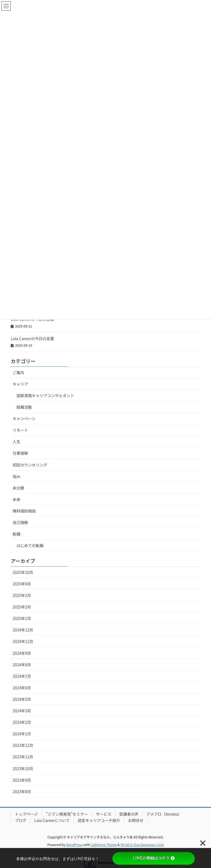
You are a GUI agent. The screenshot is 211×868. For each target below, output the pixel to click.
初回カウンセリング (30, 465)
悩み (16, 476)
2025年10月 (23, 572)
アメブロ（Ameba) (163, 814)
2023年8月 (22, 792)
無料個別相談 (24, 511)
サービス (104, 814)
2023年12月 (23, 745)
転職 (16, 534)
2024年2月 (22, 722)
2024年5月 (22, 699)
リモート (20, 430)
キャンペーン (24, 419)
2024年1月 (22, 734)
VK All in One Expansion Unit (142, 845)
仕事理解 (20, 453)
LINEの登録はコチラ (154, 858)
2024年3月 (22, 711)
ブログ (21, 820)
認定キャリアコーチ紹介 (99, 820)
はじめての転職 (30, 545)
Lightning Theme (104, 845)
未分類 (18, 488)
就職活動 (24, 407)
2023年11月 (23, 757)
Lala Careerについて (52, 820)
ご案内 (18, 372)
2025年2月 (22, 607)
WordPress (74, 845)
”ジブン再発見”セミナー (67, 814)
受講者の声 (129, 814)
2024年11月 (23, 641)
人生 (16, 442)
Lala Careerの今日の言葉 (32, 338)
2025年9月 (22, 584)
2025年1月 (22, 618)
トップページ (26, 814)
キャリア (20, 384)
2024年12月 (23, 630)
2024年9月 (22, 653)
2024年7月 (22, 676)
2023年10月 (23, 769)
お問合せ (136, 820)
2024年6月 (22, 688)
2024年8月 (22, 665)
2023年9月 (22, 780)
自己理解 (20, 522)
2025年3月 (22, 595)
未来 (16, 499)
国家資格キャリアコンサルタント (45, 395)
